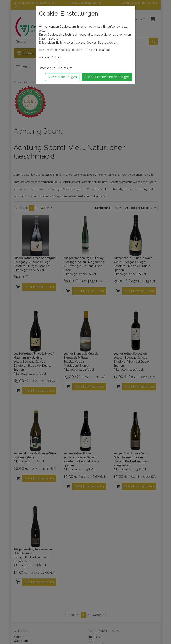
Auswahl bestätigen (62, 77)
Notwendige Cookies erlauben (62, 50)
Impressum (65, 68)
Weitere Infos (49, 57)
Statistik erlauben (100, 50)
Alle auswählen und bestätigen (107, 77)
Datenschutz (47, 68)
